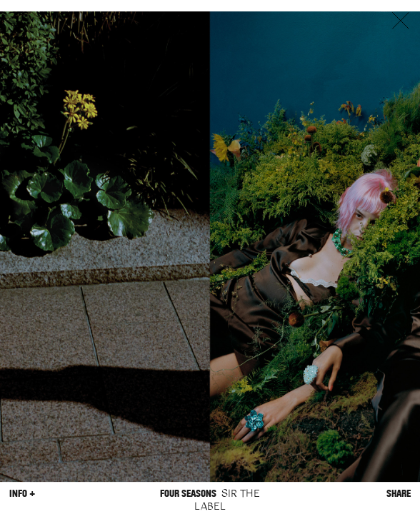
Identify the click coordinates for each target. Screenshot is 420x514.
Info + (22, 494)
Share (399, 494)
